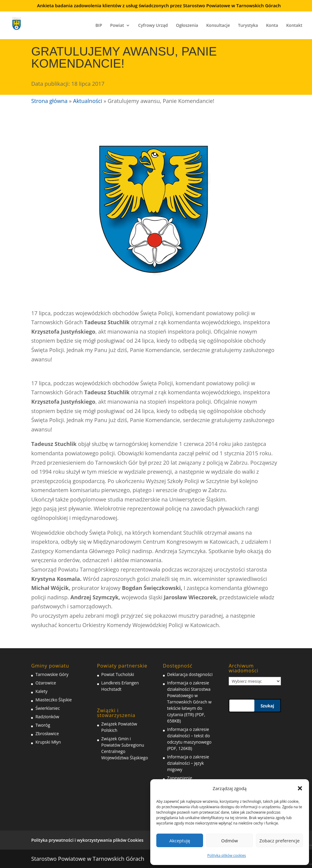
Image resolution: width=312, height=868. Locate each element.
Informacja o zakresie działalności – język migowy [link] (188, 763)
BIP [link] (99, 26)
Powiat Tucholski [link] (118, 674)
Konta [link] (272, 26)
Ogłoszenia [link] (187, 26)
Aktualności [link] (88, 101)
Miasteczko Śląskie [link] (54, 700)
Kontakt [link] (294, 26)
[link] (21, 23)
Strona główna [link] (49, 101)
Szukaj (267, 706)
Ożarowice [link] (46, 683)
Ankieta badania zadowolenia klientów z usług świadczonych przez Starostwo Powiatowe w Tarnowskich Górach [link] (159, 6)
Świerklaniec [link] (48, 708)
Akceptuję (180, 841)
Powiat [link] (117, 26)
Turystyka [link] (248, 26)
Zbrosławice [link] (47, 733)
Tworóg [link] (43, 725)
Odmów (229, 841)
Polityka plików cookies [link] (227, 855)
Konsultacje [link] (218, 26)
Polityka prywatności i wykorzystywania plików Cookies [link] (87, 840)
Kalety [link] (41, 691)
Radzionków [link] (47, 717)
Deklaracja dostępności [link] (190, 674)
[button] (300, 788)
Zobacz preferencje (279, 841)
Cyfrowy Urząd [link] (153, 26)
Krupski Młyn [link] (48, 742)
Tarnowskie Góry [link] (52, 674)
